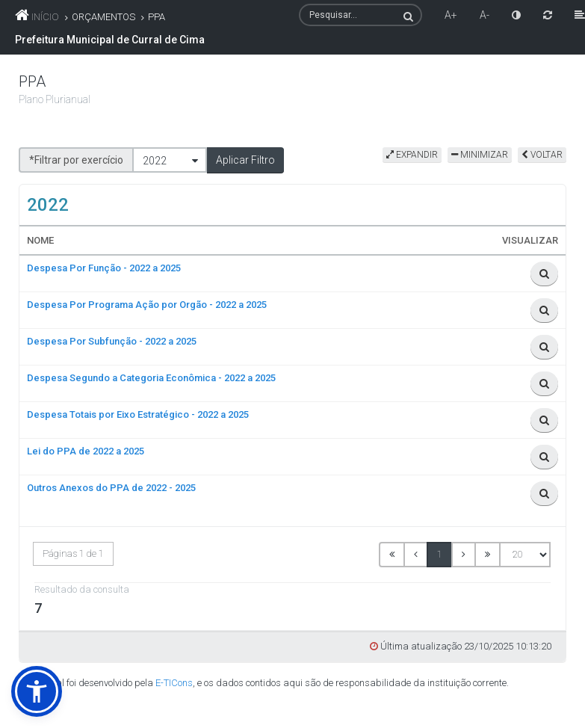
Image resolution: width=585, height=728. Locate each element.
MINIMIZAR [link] (480, 155)
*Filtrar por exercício (76, 160)
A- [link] (485, 15)
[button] (245, 160)
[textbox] (360, 15)
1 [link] (440, 554)
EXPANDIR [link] (412, 155)
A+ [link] (451, 15)
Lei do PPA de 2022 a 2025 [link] (86, 451)
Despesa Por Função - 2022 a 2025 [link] (104, 268)
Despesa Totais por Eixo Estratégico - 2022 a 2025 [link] (138, 414)
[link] (516, 15)
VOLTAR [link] (542, 155)
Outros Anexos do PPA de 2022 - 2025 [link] (111, 488)
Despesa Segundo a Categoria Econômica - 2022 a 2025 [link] (151, 378)
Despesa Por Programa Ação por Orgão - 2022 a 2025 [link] (147, 305)
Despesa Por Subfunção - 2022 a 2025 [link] (112, 341)
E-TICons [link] (174, 683)
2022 (155, 161)
